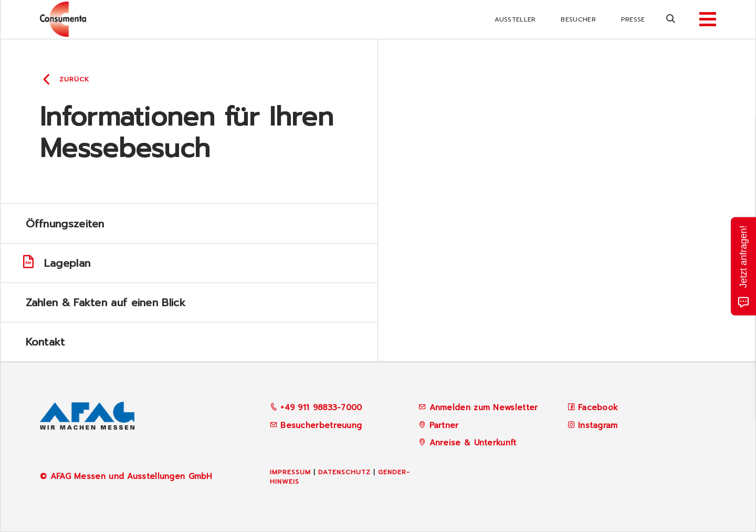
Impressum (290, 472)
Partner (444, 425)
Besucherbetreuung (316, 425)
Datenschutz (344, 472)
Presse (633, 19)
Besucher (578, 19)
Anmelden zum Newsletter (484, 408)
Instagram (598, 425)
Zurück (74, 79)
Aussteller (515, 19)
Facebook (598, 408)
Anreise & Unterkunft (473, 443)
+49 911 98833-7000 (316, 408)
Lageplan (56, 263)
